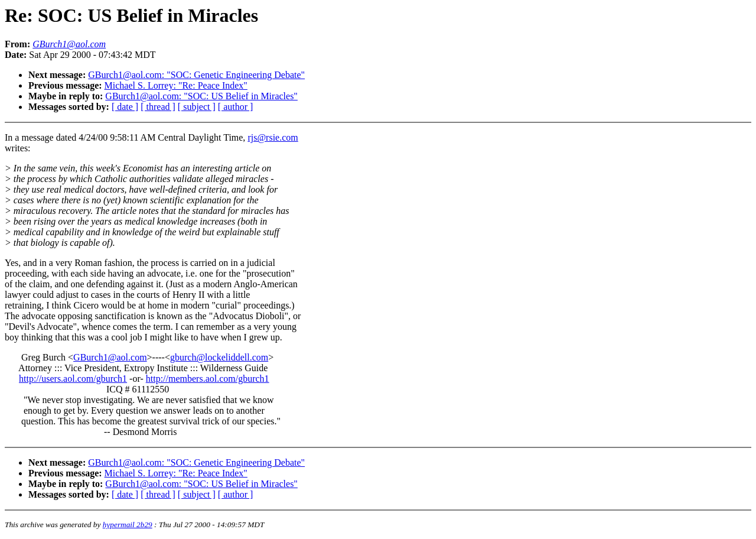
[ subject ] (197, 107)
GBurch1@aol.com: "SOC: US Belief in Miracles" (201, 96)
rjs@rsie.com (273, 137)
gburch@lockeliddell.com (219, 357)
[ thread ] (158, 107)
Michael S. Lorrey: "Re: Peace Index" (176, 85)
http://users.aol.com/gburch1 (73, 379)
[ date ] (125, 107)
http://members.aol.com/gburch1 (208, 379)
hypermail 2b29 (128, 525)
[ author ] (236, 107)
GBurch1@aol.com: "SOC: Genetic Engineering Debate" (196, 75)
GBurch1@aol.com (110, 357)
